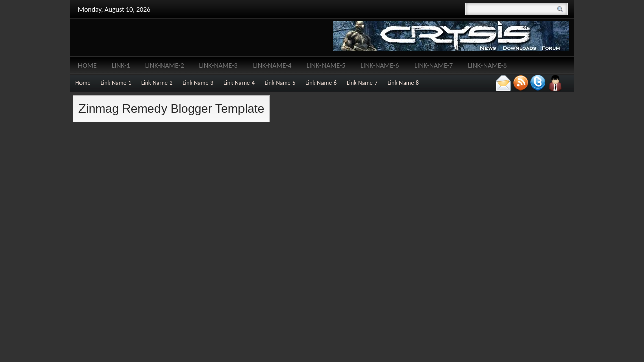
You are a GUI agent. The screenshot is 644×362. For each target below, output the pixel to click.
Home (87, 66)
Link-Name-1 (116, 83)
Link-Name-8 (487, 66)
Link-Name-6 (380, 66)
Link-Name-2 (165, 66)
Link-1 (121, 66)
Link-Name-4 (272, 66)
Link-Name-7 (433, 66)
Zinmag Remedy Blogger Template (171, 109)
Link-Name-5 (326, 66)
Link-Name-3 (219, 66)
